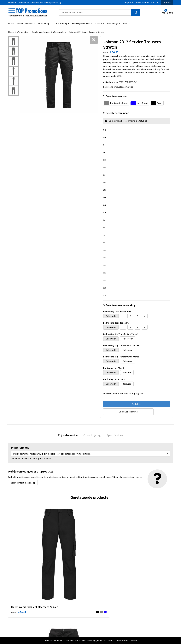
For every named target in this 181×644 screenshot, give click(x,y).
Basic (125, 23)
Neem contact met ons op (23, 484)
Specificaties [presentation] (113, 435)
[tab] (69, 436)
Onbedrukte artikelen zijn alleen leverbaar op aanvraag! (35, 3)
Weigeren (134, 640)
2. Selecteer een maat (116, 113)
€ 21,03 (142, 557)
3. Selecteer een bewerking (119, 305)
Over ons (57, 598)
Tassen (98, 23)
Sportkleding (61, 23)
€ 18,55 (60, 552)
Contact (167, 3)
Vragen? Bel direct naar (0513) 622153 (142, 3)
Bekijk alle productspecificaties (119, 87)
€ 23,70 (101, 557)
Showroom (140, 598)
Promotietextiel (25, 23)
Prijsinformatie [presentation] (69, 435)
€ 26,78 (18, 557)
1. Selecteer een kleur (116, 96)
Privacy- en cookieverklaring (107, 603)
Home (11, 23)
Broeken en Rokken (41, 32)
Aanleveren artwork (144, 603)
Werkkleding (44, 23)
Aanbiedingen (113, 23)
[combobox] (95, 12)
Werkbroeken (59, 32)
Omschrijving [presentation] (92, 435)
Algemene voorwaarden (105, 598)
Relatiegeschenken (81, 23)
